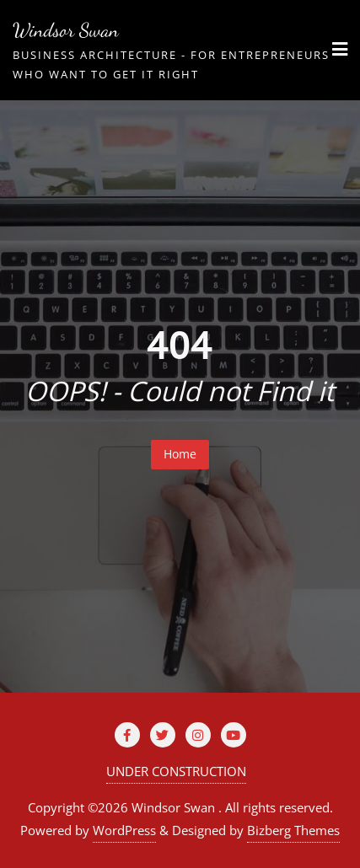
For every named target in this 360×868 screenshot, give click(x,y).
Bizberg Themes (293, 830)
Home (180, 454)
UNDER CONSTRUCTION (176, 771)
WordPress (124, 830)
